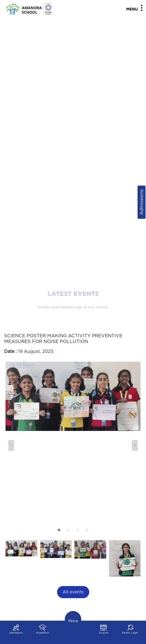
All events (73, 592)
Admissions (141, 202)
